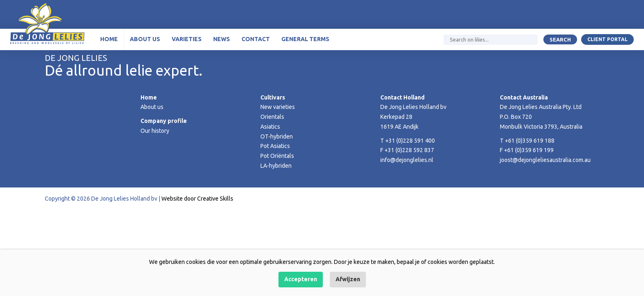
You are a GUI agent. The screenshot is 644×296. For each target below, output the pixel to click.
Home (109, 39)
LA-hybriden (276, 166)
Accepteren (301, 279)
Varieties (187, 39)
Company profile (164, 121)
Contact (256, 39)
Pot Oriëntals (277, 156)
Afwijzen (348, 279)
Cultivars (273, 97)
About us (145, 39)
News (222, 39)
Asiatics (270, 127)
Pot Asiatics (275, 146)
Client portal (607, 39)
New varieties (278, 107)
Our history (155, 131)
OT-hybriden (277, 136)
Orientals (272, 117)
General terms (305, 39)
